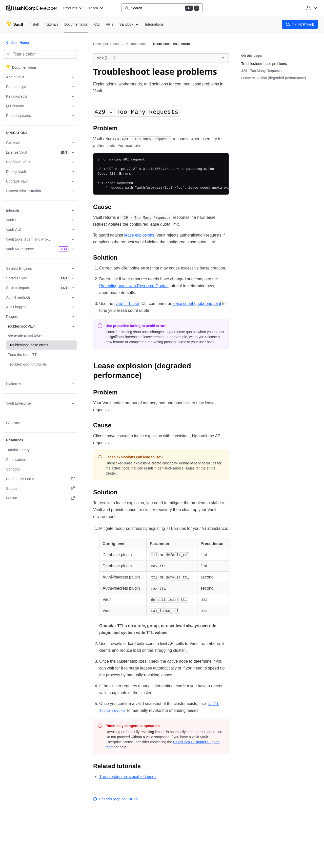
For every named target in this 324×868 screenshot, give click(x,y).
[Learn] (96, 8)
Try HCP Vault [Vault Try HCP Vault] (300, 24)
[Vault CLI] (97, 24)
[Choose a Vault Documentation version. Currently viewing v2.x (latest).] (161, 58)
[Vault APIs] (110, 24)
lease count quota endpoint (197, 304)
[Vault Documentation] (76, 24)
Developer (101, 44)
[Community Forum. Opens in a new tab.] (40, 479)
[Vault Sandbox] (129, 24)
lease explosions (139, 235)
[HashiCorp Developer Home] (32, 8)
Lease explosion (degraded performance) (274, 78)
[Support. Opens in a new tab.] (40, 489)
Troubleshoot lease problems (264, 64)
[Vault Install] (34, 24)
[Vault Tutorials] (52, 24)
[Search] (162, 8)
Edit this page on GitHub (115, 799)
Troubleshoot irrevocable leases (128, 777)
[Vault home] (15, 24)
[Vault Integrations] (154, 24)
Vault (117, 44)
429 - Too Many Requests (261, 71)
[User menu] (311, 8)
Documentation (136, 44)
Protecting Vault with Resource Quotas (134, 286)
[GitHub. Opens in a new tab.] (40, 498)
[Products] (73, 8)
